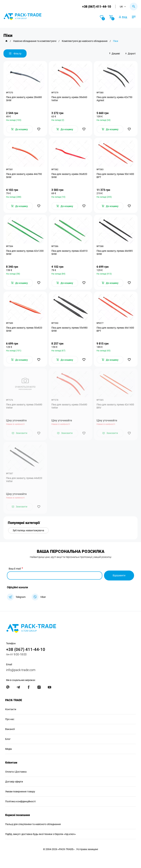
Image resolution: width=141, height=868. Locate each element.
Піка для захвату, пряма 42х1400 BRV (115, 406)
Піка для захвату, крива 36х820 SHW (69, 176)
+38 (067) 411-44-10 (97, 7)
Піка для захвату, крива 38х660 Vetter (69, 99)
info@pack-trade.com (21, 670)
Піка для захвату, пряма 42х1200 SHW (25, 252)
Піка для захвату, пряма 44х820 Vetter (24, 480)
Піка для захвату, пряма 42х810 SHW (69, 252)
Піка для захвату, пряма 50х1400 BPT (115, 176)
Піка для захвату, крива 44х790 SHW (24, 176)
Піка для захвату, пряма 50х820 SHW (24, 329)
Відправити (119, 575)
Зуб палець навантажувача (28, 530)
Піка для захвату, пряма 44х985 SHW (115, 252)
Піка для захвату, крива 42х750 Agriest (114, 99)
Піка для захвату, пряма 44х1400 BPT (115, 329)
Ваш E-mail (15, 569)
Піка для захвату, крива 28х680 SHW (24, 99)
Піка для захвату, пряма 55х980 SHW (69, 329)
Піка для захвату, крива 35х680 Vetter (69, 406)
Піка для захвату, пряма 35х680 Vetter (24, 406)
